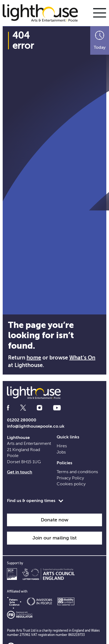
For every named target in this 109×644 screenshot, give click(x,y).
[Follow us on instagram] (39, 408)
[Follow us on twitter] (23, 408)
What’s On (82, 358)
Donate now (55, 520)
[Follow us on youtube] (57, 408)
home (34, 358)
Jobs (61, 452)
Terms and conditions (77, 472)
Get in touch (20, 472)
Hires (62, 446)
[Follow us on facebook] (8, 408)
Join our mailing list (54, 538)
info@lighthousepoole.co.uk (36, 426)
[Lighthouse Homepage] (43, 13)
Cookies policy (71, 484)
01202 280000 (22, 420)
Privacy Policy (70, 478)
